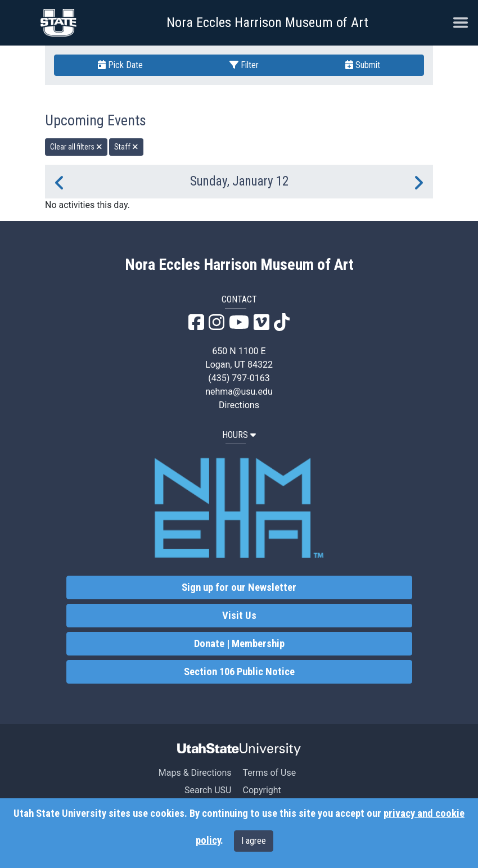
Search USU (208, 790)
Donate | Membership (239, 644)
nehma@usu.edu (239, 392)
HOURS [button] (239, 435)
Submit (363, 65)
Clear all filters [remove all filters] (76, 147)
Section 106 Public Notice (239, 672)
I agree (254, 841)
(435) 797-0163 (239, 378)
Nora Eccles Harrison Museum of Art (267, 22)
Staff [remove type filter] (126, 147)
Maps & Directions (195, 773)
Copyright (261, 790)
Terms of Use (269, 773)
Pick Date (120, 65)
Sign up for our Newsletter (239, 587)
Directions (239, 405)
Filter (244, 65)
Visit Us (239, 616)
